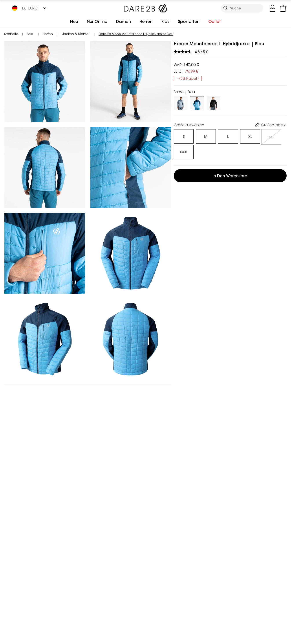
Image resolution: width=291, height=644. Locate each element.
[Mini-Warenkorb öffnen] (283, 8)
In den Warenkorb (230, 158)
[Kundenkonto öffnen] (273, 8)
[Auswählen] (181, 135)
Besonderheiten (192, 181)
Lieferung (186, 280)
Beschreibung (190, 240)
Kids (165, 21)
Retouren (186, 293)
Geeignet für (189, 253)
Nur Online (97, 21)
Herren (146, 21)
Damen (124, 21)
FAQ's (182, 266)
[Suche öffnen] (242, 8)
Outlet (215, 21)
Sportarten (189, 21)
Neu (74, 21)
